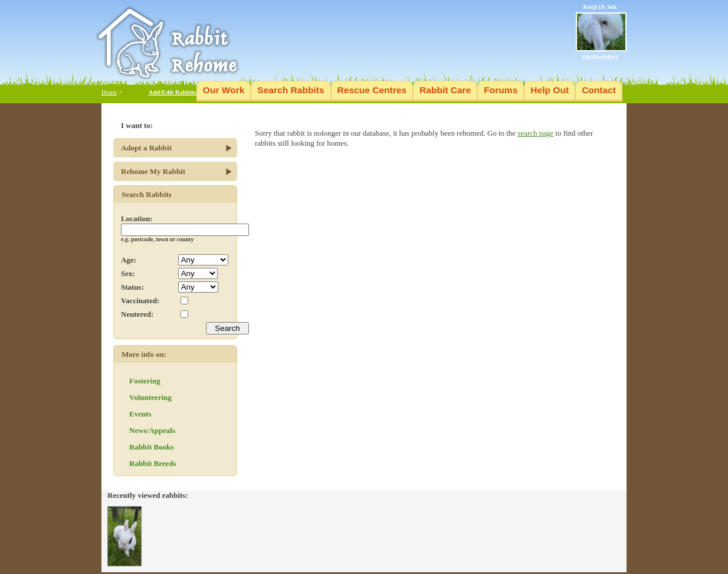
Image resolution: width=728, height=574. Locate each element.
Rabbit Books (152, 447)
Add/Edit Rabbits (172, 92)
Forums (501, 90)
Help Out (550, 90)
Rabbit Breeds (153, 463)
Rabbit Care (445, 90)
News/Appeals (152, 430)
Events (140, 414)
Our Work (224, 90)
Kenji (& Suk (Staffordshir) (601, 32)
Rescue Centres (372, 90)
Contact (599, 90)
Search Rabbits (291, 90)
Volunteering (150, 397)
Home (109, 92)
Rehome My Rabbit (153, 171)
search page (535, 133)
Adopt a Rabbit (146, 148)
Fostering (145, 381)
